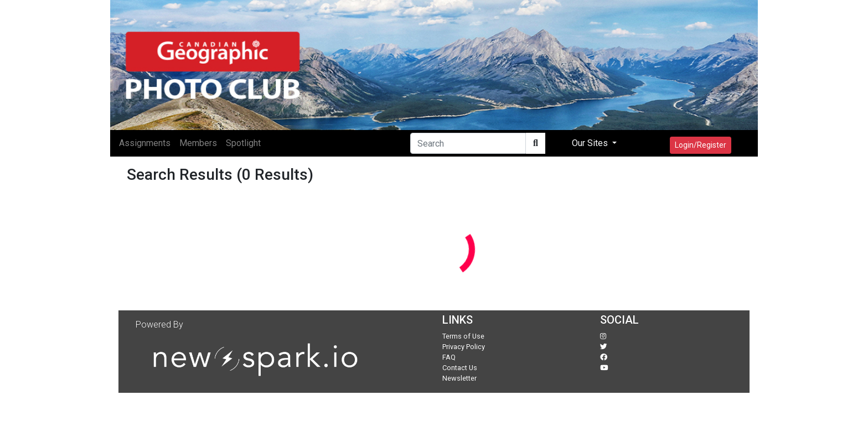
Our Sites (591, 143)
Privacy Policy (464, 347)
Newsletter (459, 378)
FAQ (449, 357)
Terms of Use (463, 336)
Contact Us (460, 368)
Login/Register (701, 145)
